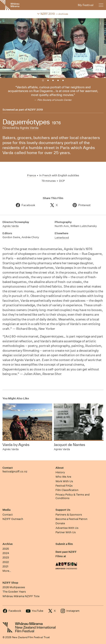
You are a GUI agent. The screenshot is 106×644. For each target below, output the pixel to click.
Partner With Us (66, 532)
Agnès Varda (29, 128)
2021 (5, 566)
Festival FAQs (64, 486)
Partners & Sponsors (69, 515)
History (60, 472)
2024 (6, 553)
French (47, 175)
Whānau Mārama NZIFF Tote (21, 596)
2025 (6, 549)
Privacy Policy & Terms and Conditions (73, 496)
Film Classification (67, 490)
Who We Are (63, 477)
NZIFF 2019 (35, 110)
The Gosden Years (14, 592)
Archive (8, 544)
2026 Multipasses (14, 587)
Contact (8, 468)
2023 (6, 557)
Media (6, 510)
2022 (6, 562)
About (60, 468)
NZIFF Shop (10, 583)
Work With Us (64, 481)
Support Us (63, 510)
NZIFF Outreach (13, 519)
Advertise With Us (67, 528)
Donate (60, 523)
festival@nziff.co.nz (15, 471)
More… (7, 571)
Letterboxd (62, 238)
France (32, 175)
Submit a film (64, 544)
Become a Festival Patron (71, 519)
